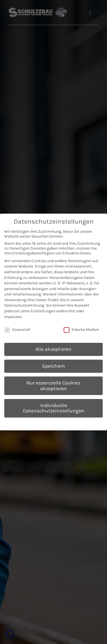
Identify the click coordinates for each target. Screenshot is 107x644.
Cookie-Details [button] (27, 423)
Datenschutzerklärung (24, 305)
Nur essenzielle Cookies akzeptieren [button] (53, 386)
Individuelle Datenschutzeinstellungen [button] (54, 408)
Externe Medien (81, 330)
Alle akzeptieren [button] (53, 349)
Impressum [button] (82, 423)
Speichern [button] (53, 366)
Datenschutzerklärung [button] (56, 423)
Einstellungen (43, 311)
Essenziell (17, 330)
